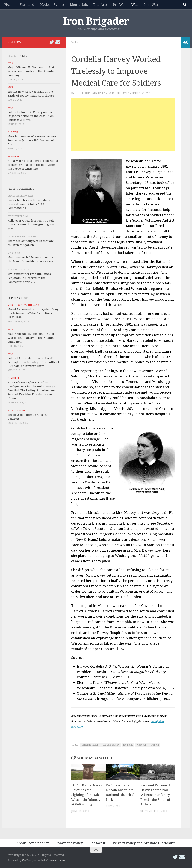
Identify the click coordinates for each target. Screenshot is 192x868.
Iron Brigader (96, 21)
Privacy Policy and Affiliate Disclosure (144, 843)
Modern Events (52, 5)
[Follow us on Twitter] (52, 42)
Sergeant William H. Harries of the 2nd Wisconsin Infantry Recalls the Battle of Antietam (156, 795)
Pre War (120, 5)
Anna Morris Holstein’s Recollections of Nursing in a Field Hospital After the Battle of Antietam (33, 165)
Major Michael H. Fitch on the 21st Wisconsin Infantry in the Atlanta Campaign (31, 71)
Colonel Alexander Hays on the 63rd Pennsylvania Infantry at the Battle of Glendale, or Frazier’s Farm (33, 362)
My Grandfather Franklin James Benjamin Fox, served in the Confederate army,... (29, 278)
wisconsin (142, 745)
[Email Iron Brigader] (58, 42)
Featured (27, 5)
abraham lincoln (90, 745)
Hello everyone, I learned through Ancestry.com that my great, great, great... (31, 225)
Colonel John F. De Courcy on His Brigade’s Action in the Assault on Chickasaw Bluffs (31, 116)
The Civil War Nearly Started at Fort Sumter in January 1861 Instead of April (32, 140)
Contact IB (98, 843)
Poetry (21, 305)
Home (9, 5)
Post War (151, 5)
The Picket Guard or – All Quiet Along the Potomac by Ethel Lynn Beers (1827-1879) (33, 313)
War (135, 5)
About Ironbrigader (33, 843)
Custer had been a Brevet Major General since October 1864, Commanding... (29, 204)
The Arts (100, 5)
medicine (128, 745)
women (155, 745)
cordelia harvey (111, 745)
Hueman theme (56, 860)
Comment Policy (69, 843)
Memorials (79, 5)
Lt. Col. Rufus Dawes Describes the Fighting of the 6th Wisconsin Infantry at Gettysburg (87, 795)
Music (11, 305)
